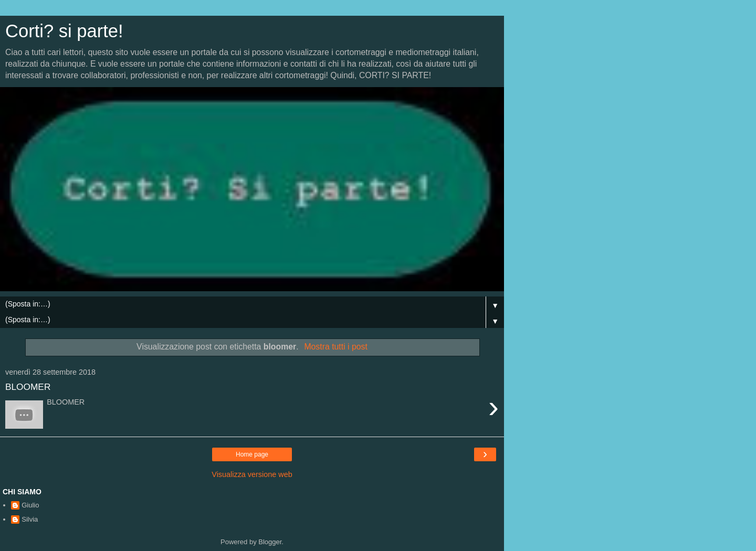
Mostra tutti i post (336, 347)
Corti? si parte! (64, 31)
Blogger (270, 542)
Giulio (30, 505)
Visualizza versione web (252, 474)
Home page (252, 454)
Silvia (30, 519)
